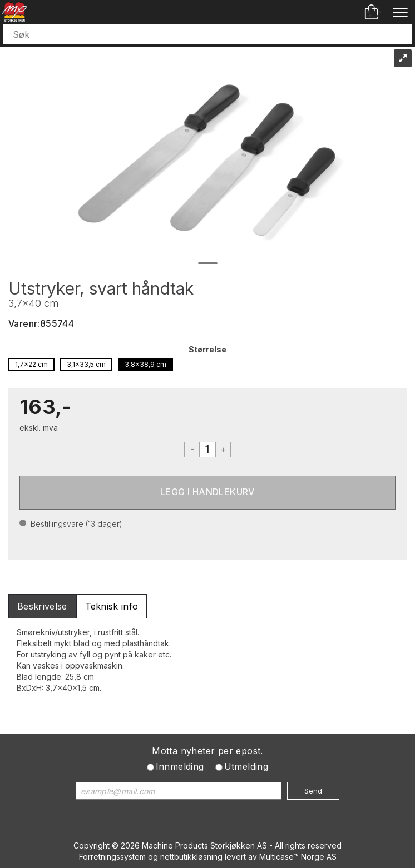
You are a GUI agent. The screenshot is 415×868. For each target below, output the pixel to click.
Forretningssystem (112, 857)
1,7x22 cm (31, 364)
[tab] (42, 607)
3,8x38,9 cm (145, 364)
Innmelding (180, 766)
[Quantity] (207, 450)
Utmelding (246, 766)
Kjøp (207, 493)
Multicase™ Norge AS (298, 857)
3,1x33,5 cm (86, 364)
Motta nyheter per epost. (207, 751)
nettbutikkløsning (191, 857)
